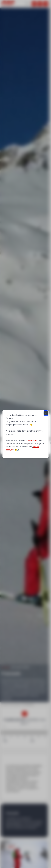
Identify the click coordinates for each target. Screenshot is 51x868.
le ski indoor (33, 440)
